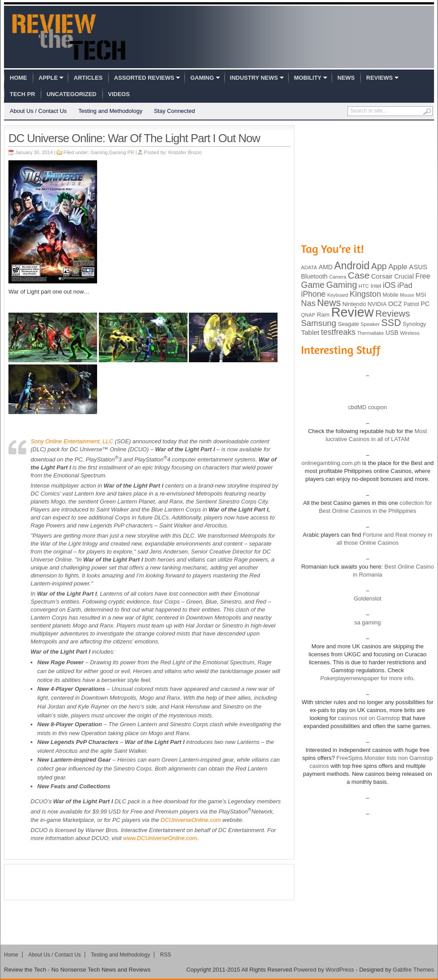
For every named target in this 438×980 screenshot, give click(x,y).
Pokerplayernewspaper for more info (367, 678)
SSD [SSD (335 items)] (391, 323)
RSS (166, 955)
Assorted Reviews (144, 78)
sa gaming (368, 622)
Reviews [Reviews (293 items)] (393, 313)
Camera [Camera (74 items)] (338, 277)
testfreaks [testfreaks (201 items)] (338, 332)
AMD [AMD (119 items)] (326, 267)
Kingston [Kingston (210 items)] (366, 294)
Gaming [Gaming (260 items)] (342, 285)
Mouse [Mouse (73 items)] (407, 295)
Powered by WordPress (324, 970)
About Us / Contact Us (38, 111)
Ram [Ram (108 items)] (323, 315)
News (346, 78)
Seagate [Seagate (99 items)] (348, 324)
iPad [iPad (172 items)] (405, 285)
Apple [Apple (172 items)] (398, 267)
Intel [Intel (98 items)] (376, 286)
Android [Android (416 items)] (352, 266)
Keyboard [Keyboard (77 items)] (338, 295)
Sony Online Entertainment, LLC (72, 441)
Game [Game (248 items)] (313, 285)
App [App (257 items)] (379, 266)
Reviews (379, 78)
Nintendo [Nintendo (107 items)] (354, 304)
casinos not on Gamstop (368, 718)
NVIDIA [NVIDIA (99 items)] (377, 304)
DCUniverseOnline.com (191, 820)
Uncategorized (71, 94)
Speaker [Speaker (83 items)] (370, 324)
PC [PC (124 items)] (425, 304)
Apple (48, 78)
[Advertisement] (149, 882)
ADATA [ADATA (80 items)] (309, 267)
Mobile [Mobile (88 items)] (390, 295)
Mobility (308, 78)
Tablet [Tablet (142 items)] (310, 332)
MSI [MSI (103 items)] (421, 295)
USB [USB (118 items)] (392, 333)
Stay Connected (174, 111)
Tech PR (22, 94)
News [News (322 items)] (329, 303)
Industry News (254, 78)
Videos (119, 94)
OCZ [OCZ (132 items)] (395, 304)
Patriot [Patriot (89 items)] (412, 304)
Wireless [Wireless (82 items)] (410, 333)
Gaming (202, 78)
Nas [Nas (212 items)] (308, 303)
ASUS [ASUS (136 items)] (418, 267)
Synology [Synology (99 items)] (414, 324)
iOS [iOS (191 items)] (389, 285)
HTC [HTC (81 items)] (364, 286)
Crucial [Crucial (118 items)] (404, 276)
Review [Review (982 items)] (352, 312)
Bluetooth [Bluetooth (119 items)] (314, 276)
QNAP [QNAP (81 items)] (308, 315)
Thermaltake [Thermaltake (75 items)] (371, 333)
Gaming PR (122, 152)
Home (18, 78)
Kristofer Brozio (185, 152)
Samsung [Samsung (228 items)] (319, 323)
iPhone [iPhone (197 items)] (313, 294)
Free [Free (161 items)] (423, 276)
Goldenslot (368, 598)
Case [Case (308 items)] (359, 275)
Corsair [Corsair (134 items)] (382, 276)
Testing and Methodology (111, 111)
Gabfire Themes (413, 970)
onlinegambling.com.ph (331, 463)
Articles (88, 78)
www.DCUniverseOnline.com (160, 838)
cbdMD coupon (367, 407)
